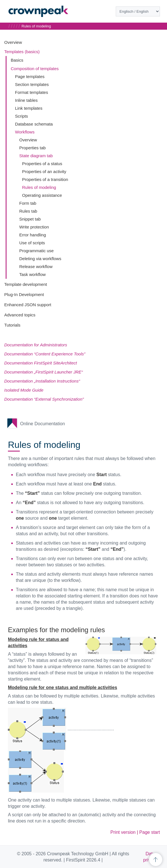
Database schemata (34, 124)
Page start (150, 832)
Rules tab (28, 211)
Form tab (28, 203)
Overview (13, 42)
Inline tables (26, 100)
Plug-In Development (24, 294)
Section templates (32, 84)
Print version (123, 832)
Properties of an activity (44, 171)
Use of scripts (32, 243)
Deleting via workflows (40, 259)
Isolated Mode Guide (24, 390)
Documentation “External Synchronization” (44, 399)
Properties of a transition (45, 179)
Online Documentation (42, 424)
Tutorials (12, 325)
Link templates (29, 108)
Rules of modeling (39, 187)
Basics (17, 60)
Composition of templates (35, 69)
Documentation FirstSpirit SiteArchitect (41, 363)
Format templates (32, 92)
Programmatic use (37, 251)
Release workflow (36, 266)
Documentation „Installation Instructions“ (42, 381)
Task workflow (32, 274)
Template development (26, 284)
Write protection (34, 227)
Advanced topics (20, 315)
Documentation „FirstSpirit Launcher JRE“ (44, 372)
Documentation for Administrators (36, 345)
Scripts (22, 116)
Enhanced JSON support (28, 305)
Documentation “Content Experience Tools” (45, 354)
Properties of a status (42, 164)
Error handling (33, 235)
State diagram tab (36, 156)
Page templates (30, 76)
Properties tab (32, 148)
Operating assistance (42, 195)
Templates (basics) (22, 52)
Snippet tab (30, 219)
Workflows (25, 132)
